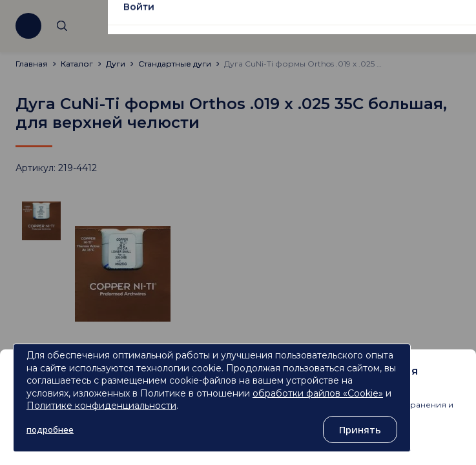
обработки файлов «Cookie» (318, 393)
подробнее (50, 429)
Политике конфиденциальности (101, 406)
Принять (360, 429)
